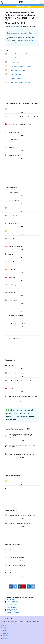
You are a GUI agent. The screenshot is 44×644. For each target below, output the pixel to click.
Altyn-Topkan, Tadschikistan (13, 614)
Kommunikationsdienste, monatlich (21, 66)
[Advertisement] (22, 95)
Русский (4, 627)
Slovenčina (4, 635)
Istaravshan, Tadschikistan (13, 612)
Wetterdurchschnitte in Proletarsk (21, 82)
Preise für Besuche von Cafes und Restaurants (24, 54)
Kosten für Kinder (16, 74)
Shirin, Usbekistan (11, 606)
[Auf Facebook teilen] (11, 586)
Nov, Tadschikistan (11, 600)
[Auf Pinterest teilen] (24, 586)
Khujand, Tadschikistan (12, 601)
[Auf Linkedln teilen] (29, 586)
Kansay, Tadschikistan (12, 608)
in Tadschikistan (17, 26)
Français (4, 640)
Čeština (4, 637)
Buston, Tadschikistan (12, 609)
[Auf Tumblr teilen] (20, 586)
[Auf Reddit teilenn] (33, 586)
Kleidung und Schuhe (17, 78)
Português (4, 634)
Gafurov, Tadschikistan (12, 604)
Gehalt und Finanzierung (18, 70)
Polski (3, 629)
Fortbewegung (15, 62)
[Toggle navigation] (41, 2)
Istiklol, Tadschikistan (12, 611)
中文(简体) (4, 638)
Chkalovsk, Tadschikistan (13, 603)
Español (4, 632)
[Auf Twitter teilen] (15, 586)
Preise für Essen (16, 58)
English (4, 626)
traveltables (21, 2)
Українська (5, 630)
